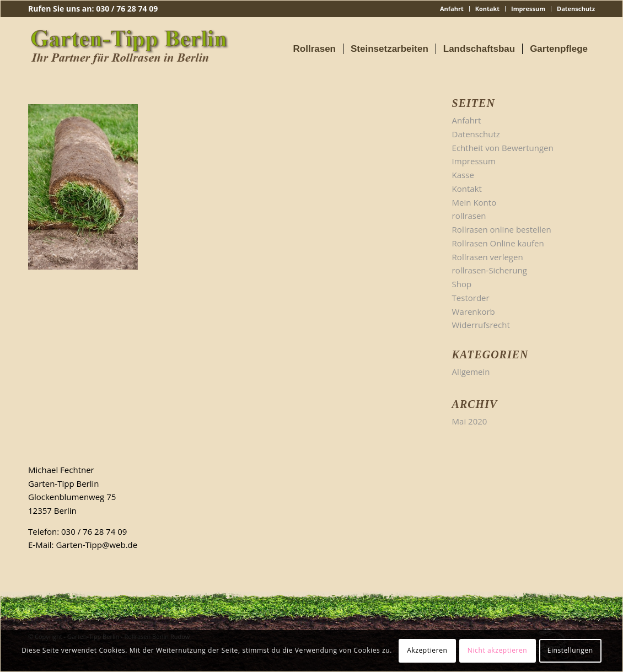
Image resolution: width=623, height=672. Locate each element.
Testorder (471, 298)
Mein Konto (474, 202)
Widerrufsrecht (481, 325)
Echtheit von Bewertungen (503, 148)
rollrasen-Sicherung (490, 270)
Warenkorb (474, 311)
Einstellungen (570, 650)
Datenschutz (576, 9)
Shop (462, 284)
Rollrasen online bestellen (502, 229)
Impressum (528, 9)
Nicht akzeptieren (498, 650)
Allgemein (471, 372)
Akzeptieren (427, 650)
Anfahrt (452, 9)
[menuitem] (452, 9)
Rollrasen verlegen (488, 257)
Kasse (463, 175)
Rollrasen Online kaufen (498, 243)
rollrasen (469, 216)
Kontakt (487, 9)
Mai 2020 (470, 421)
